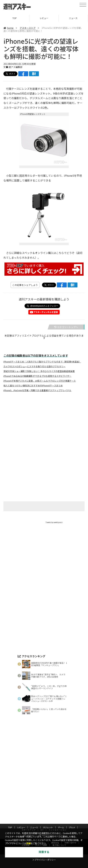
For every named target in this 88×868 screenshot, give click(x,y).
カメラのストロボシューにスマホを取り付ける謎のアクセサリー (34, 366)
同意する (44, 852)
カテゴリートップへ (66, 327)
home (8, 28)
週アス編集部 (15, 67)
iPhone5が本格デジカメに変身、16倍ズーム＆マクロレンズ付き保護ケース (40, 381)
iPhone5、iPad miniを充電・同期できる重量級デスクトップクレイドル (37, 390)
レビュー (44, 18)
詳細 (29, 843)
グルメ (72, 827)
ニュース (73, 18)
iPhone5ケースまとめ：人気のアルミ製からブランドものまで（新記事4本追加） (42, 362)
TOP (15, 18)
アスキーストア (28, 28)
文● (6, 67)
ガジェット (48, 827)
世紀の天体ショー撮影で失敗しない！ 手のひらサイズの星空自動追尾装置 (39, 371)
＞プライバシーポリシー (44, 860)
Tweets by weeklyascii (54, 522)
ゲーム (61, 827)
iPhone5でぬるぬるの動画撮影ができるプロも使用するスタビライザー (37, 376)
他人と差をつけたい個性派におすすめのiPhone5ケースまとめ (33, 386)
